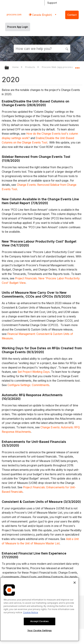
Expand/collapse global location (77, 67)
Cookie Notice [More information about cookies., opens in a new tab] (31, 612)
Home (16, 67)
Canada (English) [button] (42, 15)
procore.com (14, 15)
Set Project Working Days (34, 372)
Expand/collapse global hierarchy (9, 68)
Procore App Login (18, 27)
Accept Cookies (40, 621)
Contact (72, 15)
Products (30, 67)
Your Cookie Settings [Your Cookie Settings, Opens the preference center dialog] (40, 630)
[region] (40, 609)
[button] (67, 48)
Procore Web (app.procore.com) (60, 67)
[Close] (75, 583)
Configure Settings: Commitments (28, 385)
